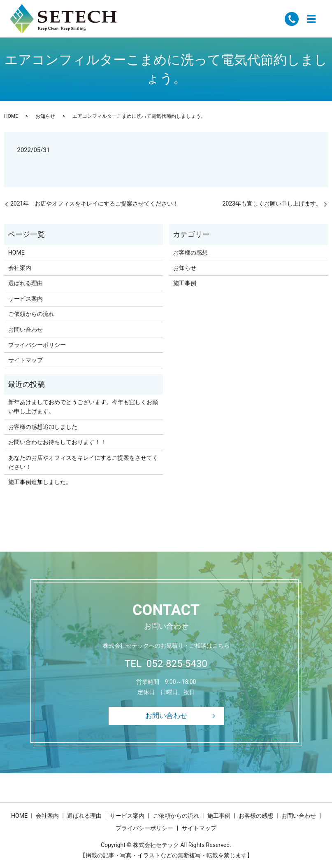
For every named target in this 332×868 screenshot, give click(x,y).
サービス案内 (26, 299)
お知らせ (45, 116)
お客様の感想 (190, 253)
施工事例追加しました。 (40, 482)
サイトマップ (26, 360)
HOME (11, 116)
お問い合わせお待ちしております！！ (57, 442)
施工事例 (185, 283)
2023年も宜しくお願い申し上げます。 (272, 204)
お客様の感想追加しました (43, 427)
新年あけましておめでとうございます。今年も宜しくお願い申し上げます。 (83, 407)
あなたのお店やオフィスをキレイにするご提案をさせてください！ (83, 462)
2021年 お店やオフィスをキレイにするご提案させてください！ (94, 204)
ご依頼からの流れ (31, 314)
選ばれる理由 (26, 283)
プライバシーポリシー (37, 345)
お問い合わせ (26, 330)
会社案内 (20, 268)
